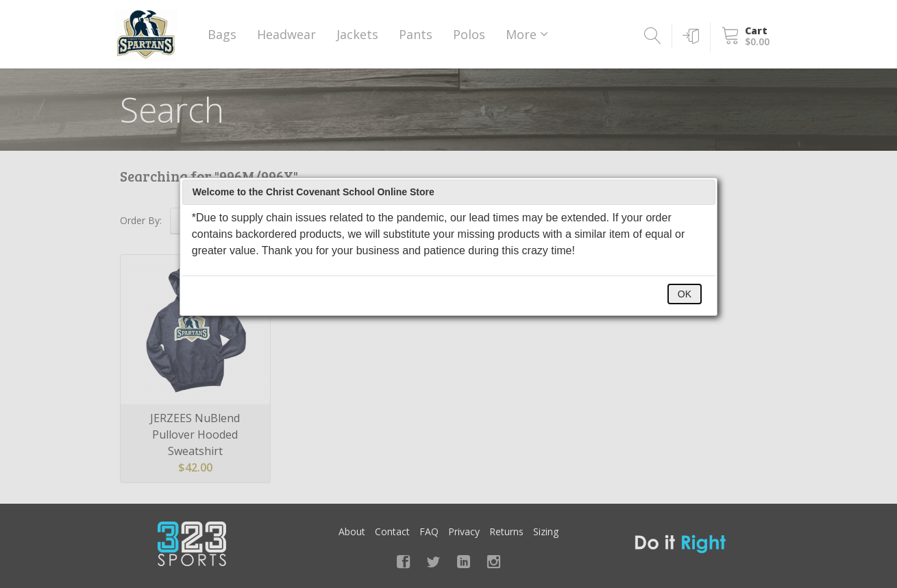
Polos (469, 34)
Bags (222, 34)
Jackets (357, 34)
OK (685, 294)
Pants (416, 34)
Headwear (286, 34)
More (527, 34)
